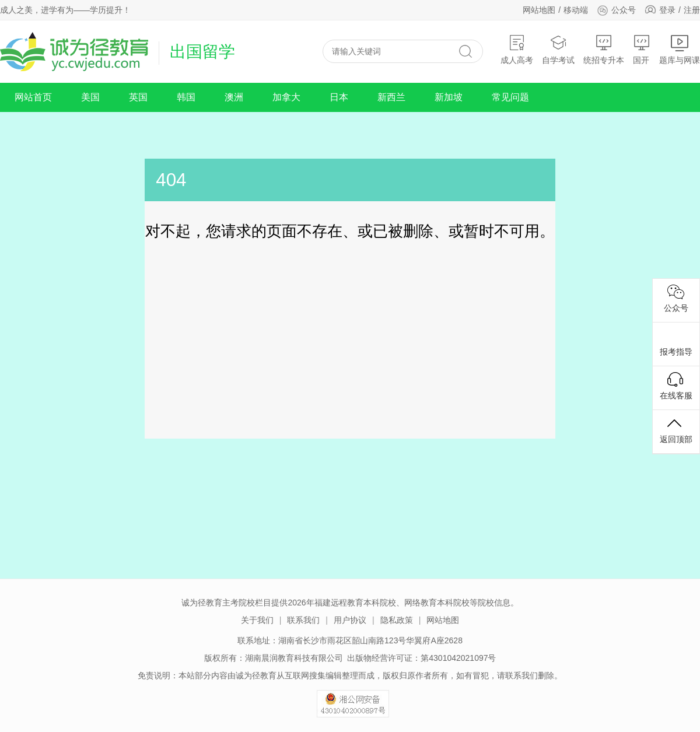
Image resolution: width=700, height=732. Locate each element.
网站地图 (539, 10)
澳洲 (234, 97)
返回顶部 (676, 430)
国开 (642, 49)
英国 (138, 97)
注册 (692, 10)
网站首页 (33, 97)
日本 (339, 97)
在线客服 (676, 386)
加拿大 (286, 97)
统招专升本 (604, 49)
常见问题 (510, 97)
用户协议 (350, 620)
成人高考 (517, 49)
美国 (90, 97)
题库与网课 (680, 49)
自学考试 (558, 49)
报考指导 (676, 342)
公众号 (616, 10)
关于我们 (257, 620)
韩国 (186, 97)
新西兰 (391, 97)
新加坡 (449, 97)
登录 (667, 10)
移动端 (576, 10)
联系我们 (303, 620)
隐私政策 (397, 620)
